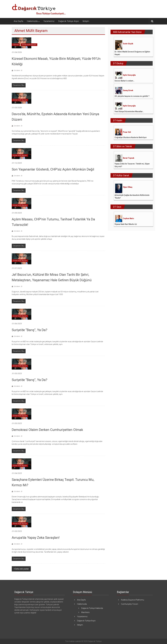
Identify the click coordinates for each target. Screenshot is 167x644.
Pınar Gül (127, 132)
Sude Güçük (128, 44)
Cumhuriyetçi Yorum (130, 604)
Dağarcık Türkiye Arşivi (68, 21)
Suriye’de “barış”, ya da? (29, 380)
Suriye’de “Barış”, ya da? (29, 330)
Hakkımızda (32, 21)
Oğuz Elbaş (128, 187)
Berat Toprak (129, 158)
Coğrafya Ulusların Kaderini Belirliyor (131, 137)
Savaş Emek (128, 90)
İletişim (86, 21)
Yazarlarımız (49, 21)
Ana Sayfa (18, 21)
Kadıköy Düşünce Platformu (133, 600)
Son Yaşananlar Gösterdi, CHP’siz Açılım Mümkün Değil (53, 169)
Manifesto (85, 612)
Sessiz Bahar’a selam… (125, 81)
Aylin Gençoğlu (129, 75)
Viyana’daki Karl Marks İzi (126, 224)
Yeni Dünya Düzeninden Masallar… (129, 112)
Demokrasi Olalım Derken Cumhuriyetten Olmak (47, 430)
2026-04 (16, 45)
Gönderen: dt (18, 70)
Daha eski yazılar (22, 569)
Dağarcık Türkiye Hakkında (92, 608)
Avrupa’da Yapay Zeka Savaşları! (36, 538)
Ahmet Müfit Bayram (29, 45)
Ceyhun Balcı (128, 218)
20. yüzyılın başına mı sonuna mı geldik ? (132, 96)
